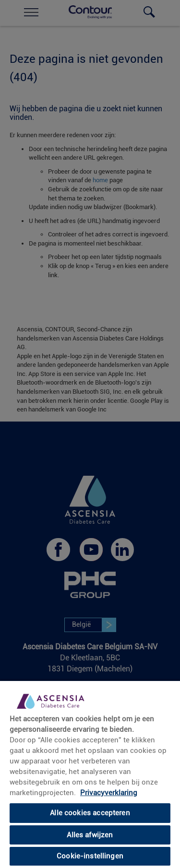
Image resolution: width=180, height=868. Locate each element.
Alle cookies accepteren (90, 813)
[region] (90, 774)
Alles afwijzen (90, 835)
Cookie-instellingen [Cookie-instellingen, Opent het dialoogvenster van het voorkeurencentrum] (90, 856)
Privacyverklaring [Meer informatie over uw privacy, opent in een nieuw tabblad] (109, 793)
